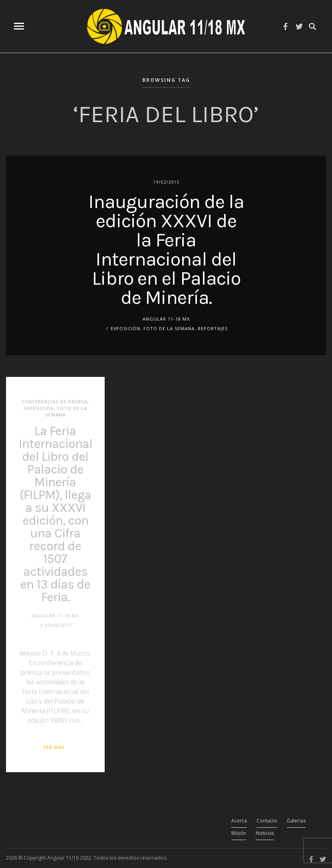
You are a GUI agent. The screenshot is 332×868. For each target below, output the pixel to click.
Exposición (125, 328)
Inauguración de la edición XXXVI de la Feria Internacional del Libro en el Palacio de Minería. (166, 249)
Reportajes (213, 328)
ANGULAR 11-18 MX (166, 318)
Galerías (296, 821)
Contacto (267, 821)
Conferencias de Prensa (55, 401)
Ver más (54, 747)
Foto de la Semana (169, 328)
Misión (239, 833)
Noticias (265, 833)
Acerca (239, 821)
